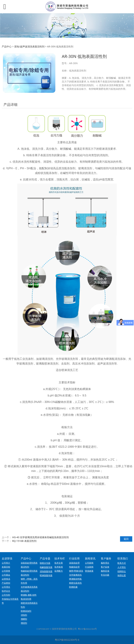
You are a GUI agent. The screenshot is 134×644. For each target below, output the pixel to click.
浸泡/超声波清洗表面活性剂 (29, 46)
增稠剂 (24, 619)
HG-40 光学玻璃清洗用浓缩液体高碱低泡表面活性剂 (41, 537)
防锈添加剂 (26, 611)
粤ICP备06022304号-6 (67, 640)
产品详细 (10, 105)
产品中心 (7, 46)
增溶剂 (24, 623)
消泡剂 (24, 615)
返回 (126, 539)
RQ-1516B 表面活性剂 (24, 541)
